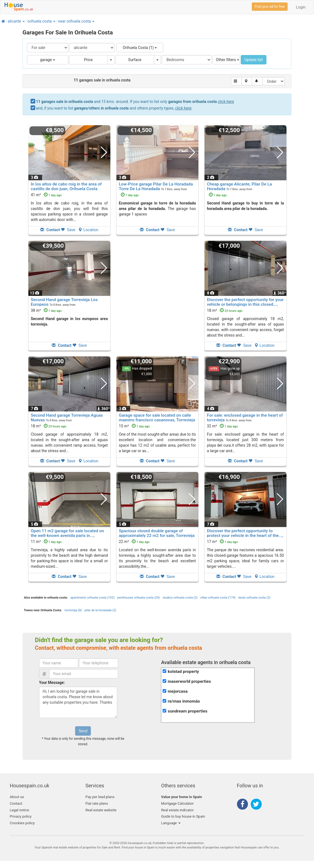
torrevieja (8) (73, 610)
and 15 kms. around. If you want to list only (135, 102)
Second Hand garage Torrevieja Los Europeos (64, 302)
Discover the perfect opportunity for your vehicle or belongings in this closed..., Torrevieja (245, 304)
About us (17, 797)
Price (88, 60)
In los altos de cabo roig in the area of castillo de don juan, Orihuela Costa (66, 186)
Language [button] (171, 823)
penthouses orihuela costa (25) (139, 598)
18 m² (225, 310)
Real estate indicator (178, 810)
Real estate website (101, 810)
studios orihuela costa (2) (180, 598)
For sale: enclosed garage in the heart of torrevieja (245, 418)
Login (301, 7)
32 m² (222, 426)
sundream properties (187, 711)
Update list (254, 60)
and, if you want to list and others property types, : (114, 108)
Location (88, 230)
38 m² (46, 310)
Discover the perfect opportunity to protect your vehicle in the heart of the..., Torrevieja (245, 536)
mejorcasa (178, 691)
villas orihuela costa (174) (218, 598)
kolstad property (183, 672)
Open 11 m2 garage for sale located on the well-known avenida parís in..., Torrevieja (67, 536)
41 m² (46, 195)
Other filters (228, 60)
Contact (16, 803)
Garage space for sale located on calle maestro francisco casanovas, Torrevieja (157, 418)
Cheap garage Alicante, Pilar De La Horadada (239, 186)
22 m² (134, 542)
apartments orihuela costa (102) (92, 598)
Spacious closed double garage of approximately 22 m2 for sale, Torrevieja (157, 533)
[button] (23, 21)
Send (83, 731)
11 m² (46, 542)
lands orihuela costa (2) (254, 598)
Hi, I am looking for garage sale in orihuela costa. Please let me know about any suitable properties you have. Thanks (78, 702)
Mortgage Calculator (178, 803)
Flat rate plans (97, 803)
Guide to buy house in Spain (183, 816)
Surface (135, 60)
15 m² (134, 426)
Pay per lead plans (100, 797)
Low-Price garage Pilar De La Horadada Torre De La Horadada (156, 186)
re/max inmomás (184, 701)
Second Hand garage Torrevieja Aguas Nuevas (67, 418)
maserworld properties (189, 681)
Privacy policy (21, 816)
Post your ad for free (270, 7)
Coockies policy (22, 823)
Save (68, 230)
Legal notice (20, 810)
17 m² (222, 542)
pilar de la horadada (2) (100, 610)
